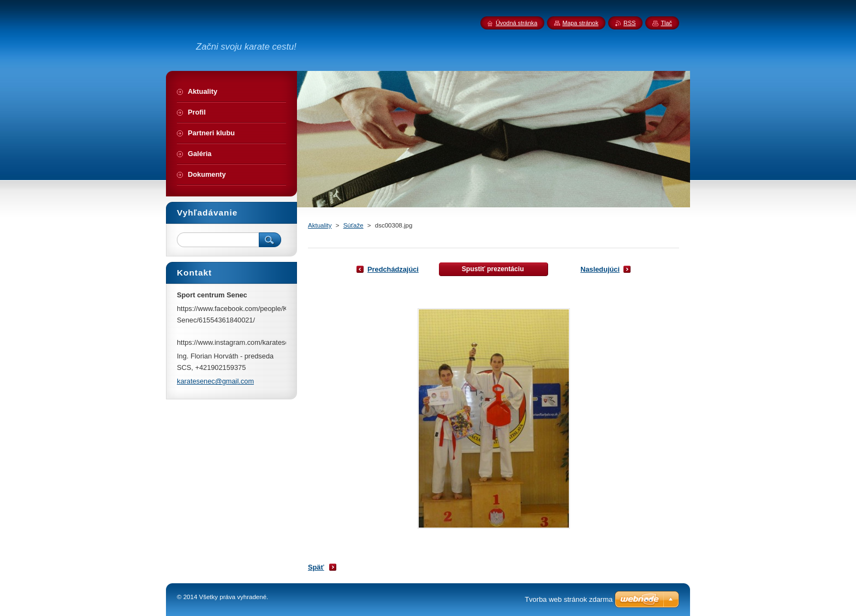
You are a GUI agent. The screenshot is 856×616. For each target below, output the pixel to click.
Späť (316, 567)
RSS (629, 23)
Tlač (666, 23)
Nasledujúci (600, 269)
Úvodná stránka (516, 23)
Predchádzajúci (393, 269)
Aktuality (320, 225)
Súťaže (353, 225)
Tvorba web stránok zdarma (569, 599)
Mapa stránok (580, 23)
